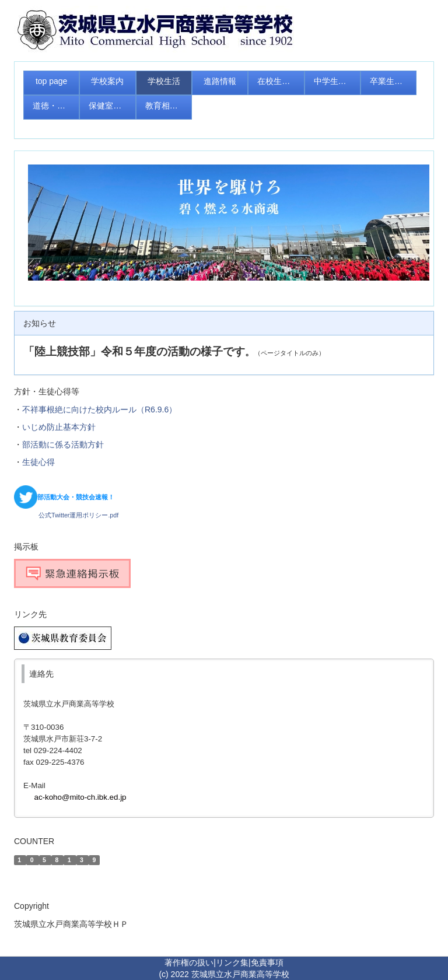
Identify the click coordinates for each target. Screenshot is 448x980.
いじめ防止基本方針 (59, 427)
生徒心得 (38, 462)
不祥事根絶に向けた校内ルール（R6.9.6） (99, 409)
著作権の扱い (189, 963)
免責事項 (267, 963)
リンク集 (232, 963)
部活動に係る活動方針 (63, 444)
